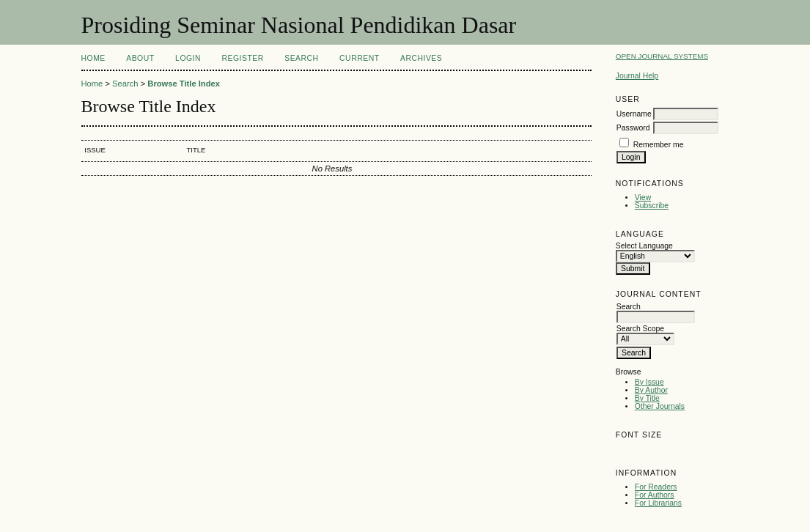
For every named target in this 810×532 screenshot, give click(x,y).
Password (633, 128)
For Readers (656, 487)
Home (93, 58)
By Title (647, 398)
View (643, 197)
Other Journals (660, 406)
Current (359, 58)
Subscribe (652, 206)
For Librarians (658, 503)
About (140, 58)
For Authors (655, 495)
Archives (421, 58)
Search (301, 58)
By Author (651, 390)
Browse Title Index (184, 84)
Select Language (644, 246)
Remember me (659, 145)
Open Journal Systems (662, 56)
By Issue (649, 382)
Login (188, 58)
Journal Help (637, 76)
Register (242, 58)
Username (634, 114)
